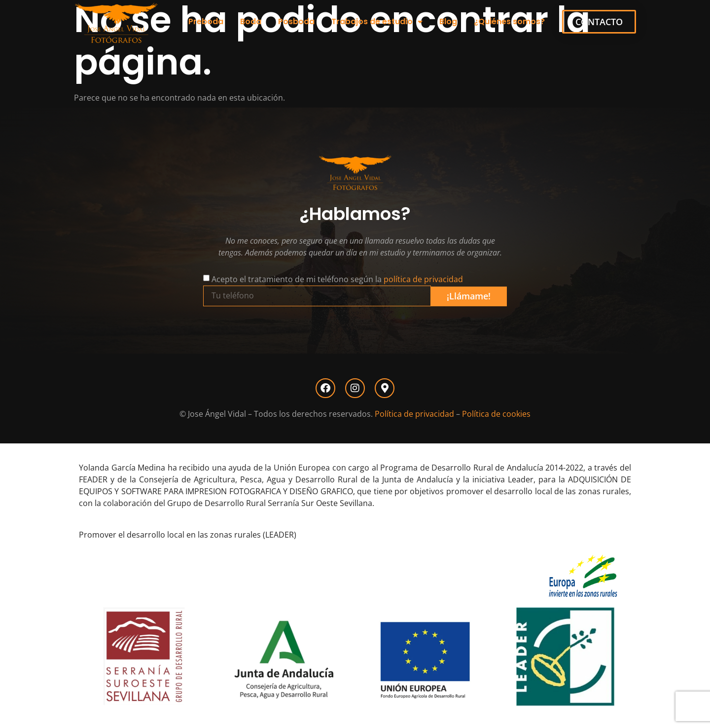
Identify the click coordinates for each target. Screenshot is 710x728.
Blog (448, 21)
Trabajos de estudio (377, 22)
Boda (251, 21)
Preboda (206, 21)
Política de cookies (496, 414)
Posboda (296, 21)
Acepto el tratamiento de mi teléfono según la (337, 279)
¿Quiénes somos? (509, 21)
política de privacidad (423, 279)
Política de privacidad (414, 414)
